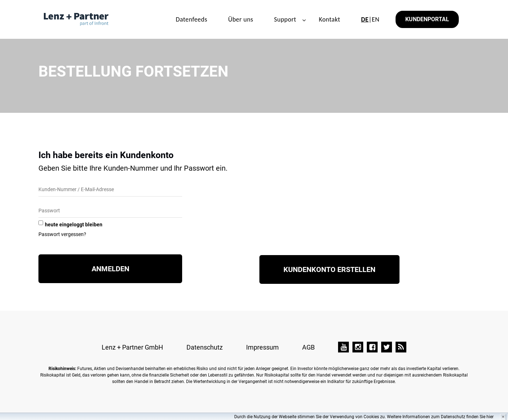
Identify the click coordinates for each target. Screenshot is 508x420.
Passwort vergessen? (62, 234)
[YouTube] (343, 347)
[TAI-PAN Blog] (401, 347)
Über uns (241, 19)
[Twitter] (387, 347)
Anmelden (110, 269)
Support (285, 19)
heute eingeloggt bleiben (74, 225)
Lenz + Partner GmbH (132, 347)
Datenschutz (205, 347)
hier (490, 417)
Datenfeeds (191, 19)
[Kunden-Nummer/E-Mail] (110, 190)
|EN (370, 19)
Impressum (262, 347)
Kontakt (329, 19)
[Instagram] (358, 347)
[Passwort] (110, 211)
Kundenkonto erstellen (329, 269)
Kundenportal (427, 19)
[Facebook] (372, 347)
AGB (308, 347)
